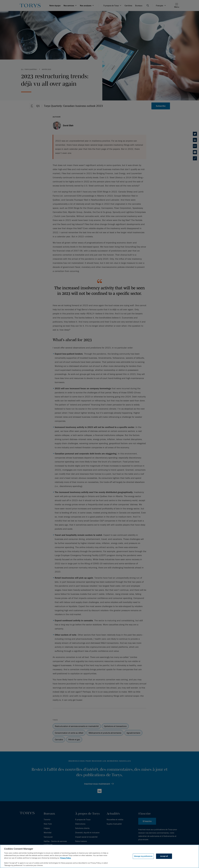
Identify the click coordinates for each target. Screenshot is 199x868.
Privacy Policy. (66, 858)
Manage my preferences (143, 856)
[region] (99, 856)
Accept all (164, 856)
